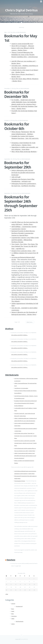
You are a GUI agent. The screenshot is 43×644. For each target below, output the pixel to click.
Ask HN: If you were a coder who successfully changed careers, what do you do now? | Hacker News (25, 443)
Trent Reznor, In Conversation (21, 388)
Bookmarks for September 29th (18, 165)
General (13, 604)
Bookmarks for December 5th (17, 94)
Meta (12, 614)
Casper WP (18, 639)
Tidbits (13, 619)
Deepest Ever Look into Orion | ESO (23, 251)
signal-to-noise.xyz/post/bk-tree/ (22, 44)
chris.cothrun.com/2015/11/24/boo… (20, 335)
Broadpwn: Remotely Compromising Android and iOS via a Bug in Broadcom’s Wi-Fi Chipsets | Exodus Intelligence (25, 403)
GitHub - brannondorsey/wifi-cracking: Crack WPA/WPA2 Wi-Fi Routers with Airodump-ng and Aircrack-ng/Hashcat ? (25, 456)
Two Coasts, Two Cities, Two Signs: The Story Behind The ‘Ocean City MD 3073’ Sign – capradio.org (25, 246)
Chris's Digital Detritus (21, 10)
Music (13, 609)
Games (13, 624)
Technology (14, 616)
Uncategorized (19, 606)
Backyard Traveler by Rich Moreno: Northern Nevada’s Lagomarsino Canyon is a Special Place (23, 233)
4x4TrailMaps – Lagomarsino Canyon (24, 227)
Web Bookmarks (21, 32)
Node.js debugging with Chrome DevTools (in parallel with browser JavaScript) (23, 173)
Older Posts (30, 322)
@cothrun (9, 329)
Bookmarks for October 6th (17, 126)
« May (7, 594)
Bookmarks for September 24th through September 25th (21, 204)
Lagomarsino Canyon (19, 229)
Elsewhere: (11, 560)
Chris (14, 32)
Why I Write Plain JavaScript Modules (24, 152)
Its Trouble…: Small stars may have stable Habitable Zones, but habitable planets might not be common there (24, 102)
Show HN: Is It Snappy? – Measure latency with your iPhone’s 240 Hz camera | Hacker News (23, 48)
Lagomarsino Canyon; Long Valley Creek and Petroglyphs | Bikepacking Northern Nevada (25, 240)
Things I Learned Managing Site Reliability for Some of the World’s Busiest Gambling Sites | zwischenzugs (25, 55)
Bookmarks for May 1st (21, 38)
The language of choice (20, 481)
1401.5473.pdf (16, 177)
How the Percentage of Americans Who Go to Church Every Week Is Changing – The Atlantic (25, 299)
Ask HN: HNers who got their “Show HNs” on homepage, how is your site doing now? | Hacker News (26, 436)
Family (13, 611)
